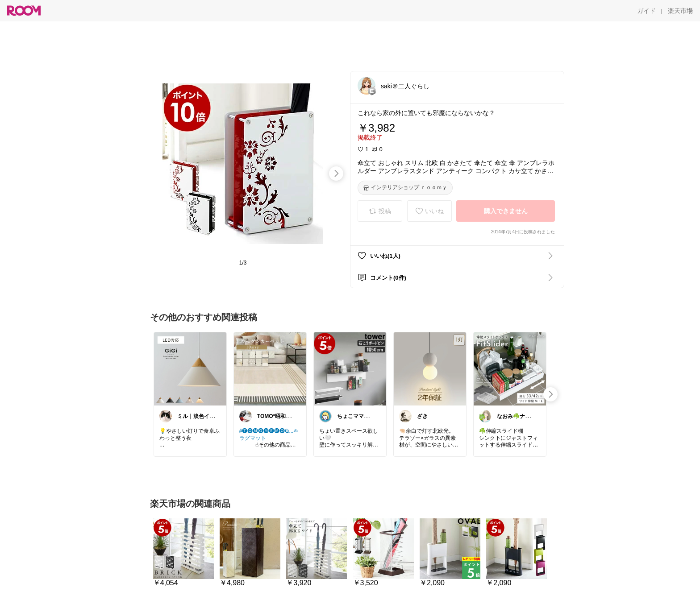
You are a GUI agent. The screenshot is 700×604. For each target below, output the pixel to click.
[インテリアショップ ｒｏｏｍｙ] (405, 188)
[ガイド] (646, 11)
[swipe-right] (336, 174)
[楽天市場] (680, 11)
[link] (190, 368)
